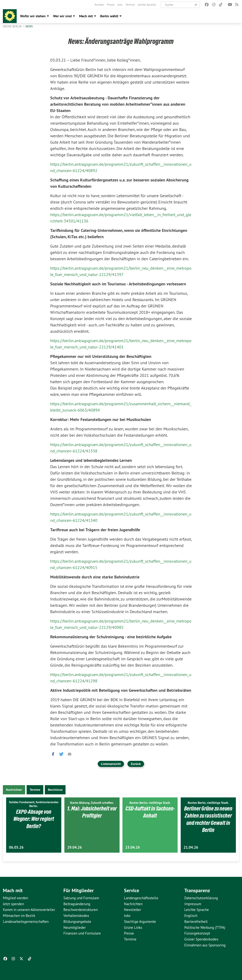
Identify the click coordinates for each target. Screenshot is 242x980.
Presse (111, 5)
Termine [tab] (35, 790)
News (29, 26)
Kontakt (99, 5)
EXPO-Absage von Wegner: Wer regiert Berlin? (34, 819)
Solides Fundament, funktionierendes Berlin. (34, 804)
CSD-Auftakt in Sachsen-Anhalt (150, 812)
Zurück (136, 764)
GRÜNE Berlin (13, 26)
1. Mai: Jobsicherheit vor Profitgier (92, 812)
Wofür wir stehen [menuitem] (33, 16)
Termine (130, 5)
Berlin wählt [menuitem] (109, 16)
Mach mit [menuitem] (86, 16)
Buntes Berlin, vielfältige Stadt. (150, 803)
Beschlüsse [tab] (55, 790)
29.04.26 (75, 847)
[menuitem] (99, 5)
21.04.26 (191, 847)
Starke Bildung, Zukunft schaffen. (92, 803)
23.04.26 (133, 847)
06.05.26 (16, 847)
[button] (53, 753)
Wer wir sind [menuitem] (62, 16)
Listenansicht (111, 764)
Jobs (120, 5)
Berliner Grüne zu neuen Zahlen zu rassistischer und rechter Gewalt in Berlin (208, 819)
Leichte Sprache (147, 5)
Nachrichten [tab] (14, 790)
